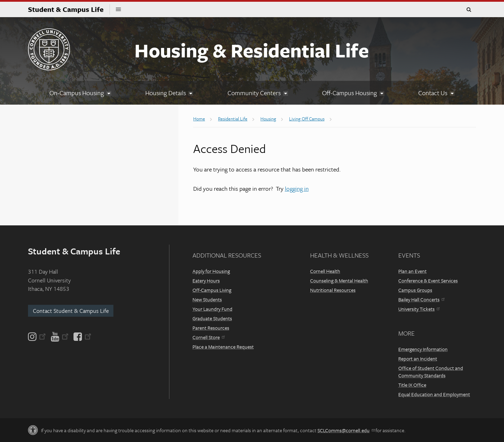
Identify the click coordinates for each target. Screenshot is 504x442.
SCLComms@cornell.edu (346, 430)
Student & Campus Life (69, 9)
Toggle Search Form (469, 10)
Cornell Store (209, 337)
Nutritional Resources (333, 290)
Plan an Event (412, 271)
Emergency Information (423, 349)
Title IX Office (412, 385)
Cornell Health (325, 271)
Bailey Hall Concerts (421, 299)
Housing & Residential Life (252, 50)
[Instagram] (37, 337)
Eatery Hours (206, 280)
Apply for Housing (211, 271)
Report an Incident (418, 359)
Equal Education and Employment (434, 394)
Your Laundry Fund (212, 309)
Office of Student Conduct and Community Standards (431, 372)
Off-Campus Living (212, 290)
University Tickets (419, 309)
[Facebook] (82, 337)
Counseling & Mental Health (339, 280)
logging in (297, 188)
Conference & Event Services (428, 280)
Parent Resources (211, 328)
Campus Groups (415, 290)
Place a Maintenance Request (223, 347)
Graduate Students (212, 318)
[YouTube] (60, 337)
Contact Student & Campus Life (71, 311)
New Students (207, 299)
